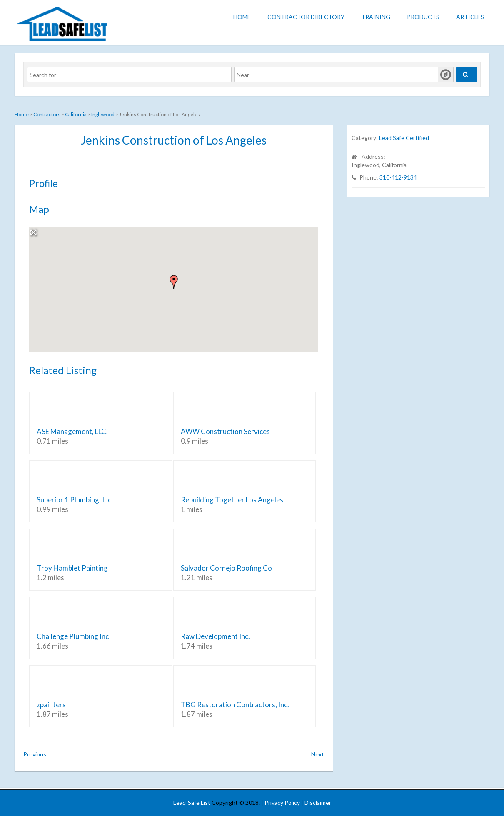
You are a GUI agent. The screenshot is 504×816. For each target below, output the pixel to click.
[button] (174, 282)
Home (242, 17)
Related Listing (63, 370)
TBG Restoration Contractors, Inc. (235, 705)
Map (39, 209)
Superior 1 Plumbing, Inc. (75, 500)
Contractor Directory (306, 17)
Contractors (47, 114)
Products (423, 17)
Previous (35, 754)
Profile (44, 183)
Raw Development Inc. (215, 636)
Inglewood (103, 114)
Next (318, 754)
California (76, 114)
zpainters (51, 705)
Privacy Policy (282, 802)
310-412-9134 (398, 177)
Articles (470, 17)
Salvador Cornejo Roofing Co (226, 568)
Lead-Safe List (192, 802)
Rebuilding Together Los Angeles (232, 500)
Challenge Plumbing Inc (73, 636)
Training (376, 17)
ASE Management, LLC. (72, 431)
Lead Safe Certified (404, 138)
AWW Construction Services (225, 431)
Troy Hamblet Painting (72, 568)
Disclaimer (318, 802)
